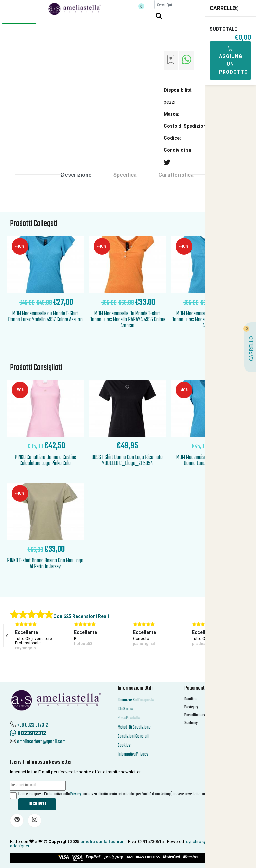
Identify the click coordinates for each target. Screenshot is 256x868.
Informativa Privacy (133, 754)
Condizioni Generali (133, 736)
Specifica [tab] (125, 175)
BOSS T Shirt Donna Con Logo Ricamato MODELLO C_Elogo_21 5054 (127, 460)
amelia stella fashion (102, 841)
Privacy (76, 794)
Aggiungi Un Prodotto (233, 60)
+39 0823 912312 (32, 725)
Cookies (124, 745)
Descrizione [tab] (76, 175)
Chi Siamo (125, 709)
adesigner (20, 846)
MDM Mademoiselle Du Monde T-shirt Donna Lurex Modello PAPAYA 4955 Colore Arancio (127, 320)
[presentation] (7, 636)
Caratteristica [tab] (176, 175)
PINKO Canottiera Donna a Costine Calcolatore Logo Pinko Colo (45, 460)
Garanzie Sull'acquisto (136, 700)
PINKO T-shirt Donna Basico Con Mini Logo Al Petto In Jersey (45, 564)
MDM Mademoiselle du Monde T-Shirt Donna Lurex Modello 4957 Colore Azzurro (45, 317)
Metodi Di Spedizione (134, 727)
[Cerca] (186, 4)
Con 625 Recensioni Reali (81, 616)
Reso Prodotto (129, 718)
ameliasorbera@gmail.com (41, 742)
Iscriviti (37, 804)
